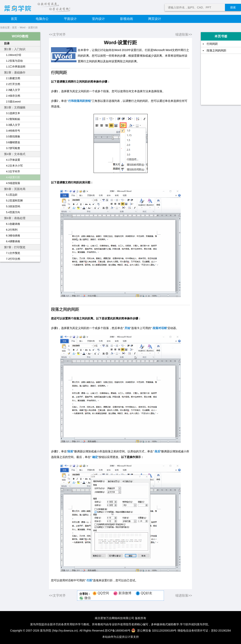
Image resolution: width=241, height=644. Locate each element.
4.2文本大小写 (14, 166)
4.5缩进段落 (13, 183)
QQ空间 (103, 593)
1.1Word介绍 (14, 55)
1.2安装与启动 (14, 61)
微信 (88, 598)
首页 (14, 19)
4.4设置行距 (13, 177)
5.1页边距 (12, 195)
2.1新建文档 (13, 78)
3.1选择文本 (13, 113)
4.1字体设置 (13, 160)
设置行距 (33, 28)
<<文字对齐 (57, 34)
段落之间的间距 (216, 50)
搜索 (233, 7)
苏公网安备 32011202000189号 (154, 631)
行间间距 (212, 44)
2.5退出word (13, 102)
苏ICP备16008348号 (118, 631)
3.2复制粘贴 (13, 119)
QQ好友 (147, 593)
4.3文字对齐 (13, 171)
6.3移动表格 (13, 236)
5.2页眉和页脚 (14, 201)
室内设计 (98, 19)
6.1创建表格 (13, 224)
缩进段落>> (184, 34)
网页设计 (155, 19)
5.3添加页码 (13, 206)
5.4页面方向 (13, 212)
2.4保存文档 (13, 96)
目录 (7, 43)
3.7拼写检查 (13, 148)
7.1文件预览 (13, 253)
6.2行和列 (12, 230)
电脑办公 (42, 19)
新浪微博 (125, 593)
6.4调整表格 (13, 241)
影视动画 (127, 19)
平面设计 (70, 19)
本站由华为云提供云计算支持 (120, 637)
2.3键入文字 (13, 90)
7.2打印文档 (13, 259)
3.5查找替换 (13, 136)
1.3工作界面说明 (16, 67)
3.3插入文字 (13, 125)
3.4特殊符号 (13, 131)
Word (22, 28)
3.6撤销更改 (13, 142)
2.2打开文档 (13, 84)
